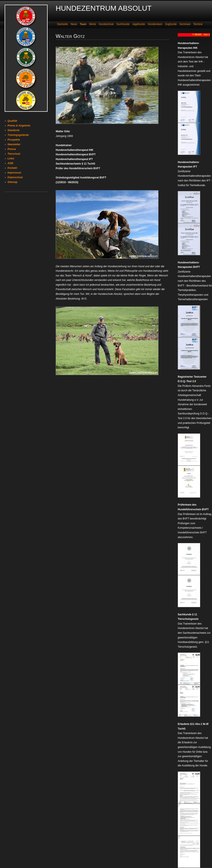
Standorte (13, 130)
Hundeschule (106, 24)
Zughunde (171, 24)
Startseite (62, 24)
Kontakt (12, 168)
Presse (12, 149)
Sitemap (13, 182)
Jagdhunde (139, 24)
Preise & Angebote (19, 126)
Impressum (14, 173)
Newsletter (14, 144)
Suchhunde (123, 24)
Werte (93, 24)
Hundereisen (155, 24)
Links (11, 159)
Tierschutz (14, 154)
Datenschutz (15, 177)
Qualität (12, 121)
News (74, 24)
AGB (10, 163)
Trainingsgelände (18, 135)
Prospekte (14, 140)
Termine (198, 24)
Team (83, 24)
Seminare (185, 24)
